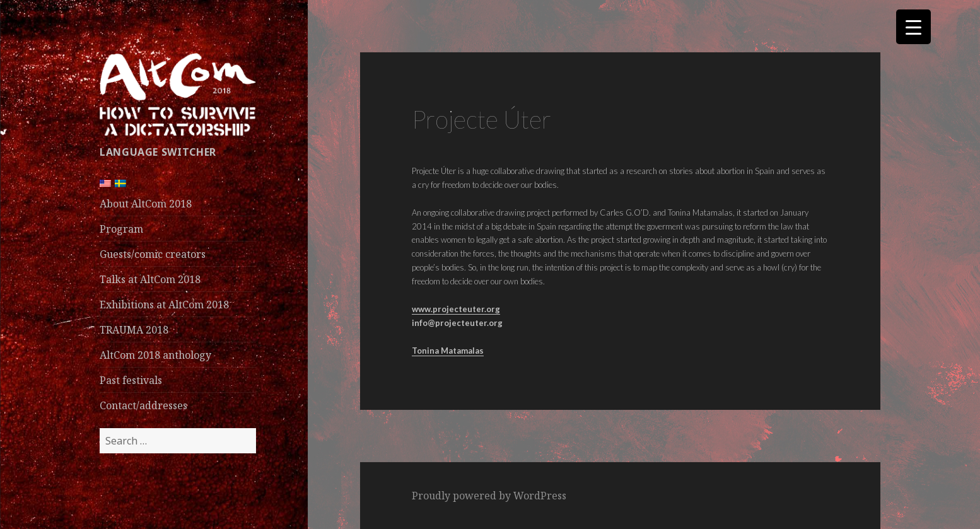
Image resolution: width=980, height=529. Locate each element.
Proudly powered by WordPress (489, 496)
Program (121, 229)
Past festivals (131, 380)
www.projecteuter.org (456, 309)
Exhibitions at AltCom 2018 (164, 305)
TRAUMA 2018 (134, 330)
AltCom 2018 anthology (155, 355)
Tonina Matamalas (448, 351)
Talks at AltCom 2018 (150, 279)
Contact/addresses (143, 405)
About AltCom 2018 (146, 204)
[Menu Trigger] (913, 27)
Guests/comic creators (153, 254)
